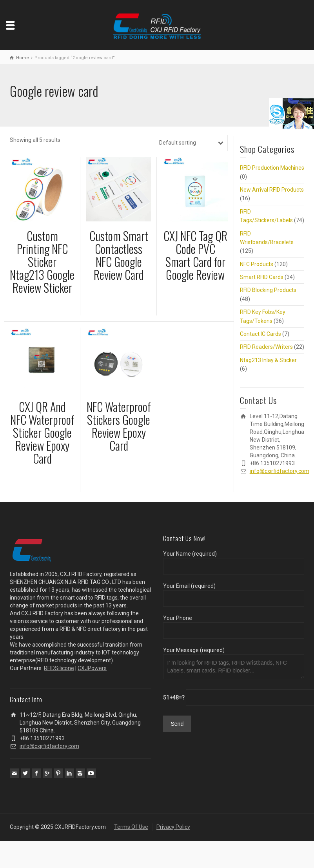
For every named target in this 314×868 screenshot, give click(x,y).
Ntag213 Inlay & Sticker (268, 360)
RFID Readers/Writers (266, 347)
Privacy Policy (173, 827)
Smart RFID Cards (262, 277)
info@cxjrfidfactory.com (280, 471)
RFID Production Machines (272, 168)
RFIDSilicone (59, 668)
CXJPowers (92, 668)
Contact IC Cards (260, 334)
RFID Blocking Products (268, 290)
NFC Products (257, 264)
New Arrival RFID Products (272, 190)
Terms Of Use (131, 827)
